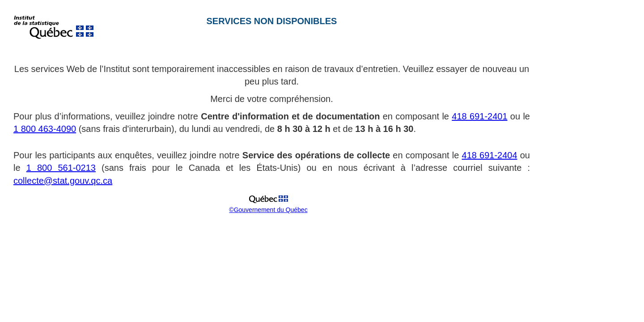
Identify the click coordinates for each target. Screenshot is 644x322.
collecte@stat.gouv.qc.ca (63, 181)
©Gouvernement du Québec (268, 210)
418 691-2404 (490, 155)
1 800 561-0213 (61, 168)
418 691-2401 (479, 116)
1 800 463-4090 (45, 129)
